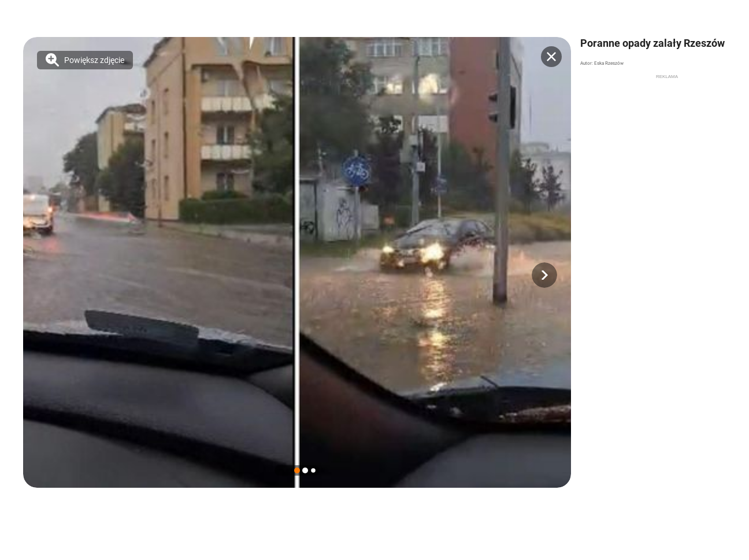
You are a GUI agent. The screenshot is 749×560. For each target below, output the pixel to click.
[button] (544, 275)
